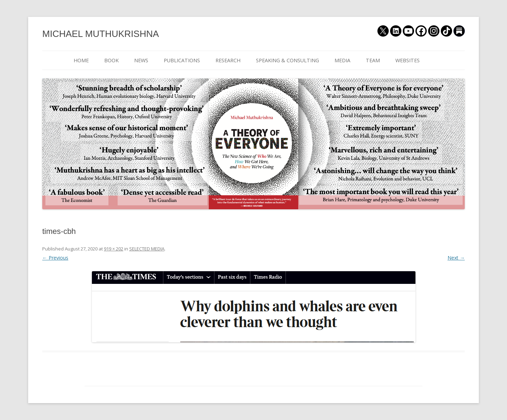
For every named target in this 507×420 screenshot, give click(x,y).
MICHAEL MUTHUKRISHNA (101, 34)
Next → (456, 258)
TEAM (373, 60)
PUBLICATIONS (182, 60)
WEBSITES (408, 60)
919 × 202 (114, 249)
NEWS (141, 60)
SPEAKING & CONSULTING (287, 60)
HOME (81, 60)
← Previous (55, 258)
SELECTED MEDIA (147, 249)
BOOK (111, 60)
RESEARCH (228, 60)
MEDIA (342, 60)
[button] (254, 307)
